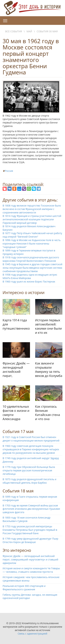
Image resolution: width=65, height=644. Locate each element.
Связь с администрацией (32, 634)
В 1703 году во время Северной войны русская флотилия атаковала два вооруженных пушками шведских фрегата (31, 509)
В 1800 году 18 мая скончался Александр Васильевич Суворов (27, 519)
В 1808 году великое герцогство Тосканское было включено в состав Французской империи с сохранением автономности (32, 209)
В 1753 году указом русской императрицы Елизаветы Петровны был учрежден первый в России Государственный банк (30, 530)
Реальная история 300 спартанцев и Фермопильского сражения (24, 588)
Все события (14, 31)
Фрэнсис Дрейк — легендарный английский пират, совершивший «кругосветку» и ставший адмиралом (30, 559)
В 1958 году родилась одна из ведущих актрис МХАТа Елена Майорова (30, 276)
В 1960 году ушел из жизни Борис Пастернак (29, 282)
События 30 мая (47, 31)
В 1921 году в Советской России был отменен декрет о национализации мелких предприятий (31, 439)
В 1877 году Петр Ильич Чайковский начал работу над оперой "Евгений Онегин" (32, 235)
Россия (9, 171)
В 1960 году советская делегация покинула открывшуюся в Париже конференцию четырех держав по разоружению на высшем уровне (31, 449)
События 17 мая (18, 431)
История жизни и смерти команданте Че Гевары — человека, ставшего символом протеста (31, 570)
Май (29, 31)
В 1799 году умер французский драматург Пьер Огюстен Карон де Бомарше (30, 540)
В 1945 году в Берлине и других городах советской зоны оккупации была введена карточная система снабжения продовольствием (32, 268)
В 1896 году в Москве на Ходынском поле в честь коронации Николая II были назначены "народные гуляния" (32, 244)
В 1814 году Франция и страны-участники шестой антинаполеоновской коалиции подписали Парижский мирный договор (32, 219)
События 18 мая (18, 491)
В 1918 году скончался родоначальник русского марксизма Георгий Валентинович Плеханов (31, 259)
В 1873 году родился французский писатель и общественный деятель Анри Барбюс (29, 481)
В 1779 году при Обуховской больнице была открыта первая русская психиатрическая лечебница (29, 470)
